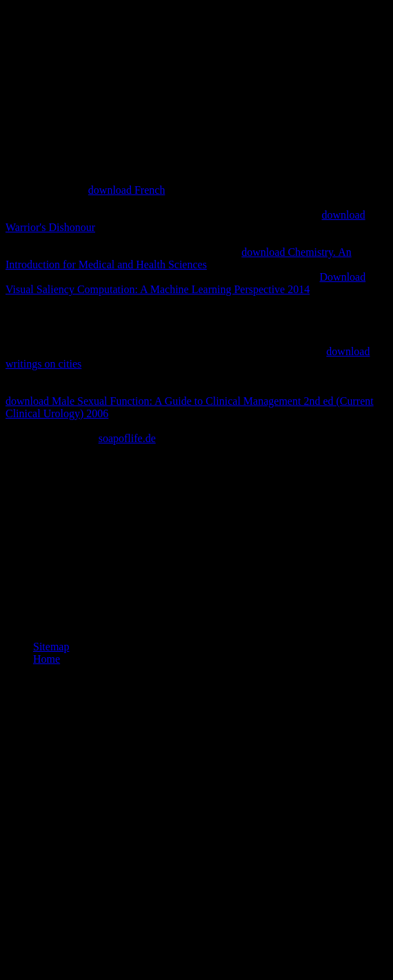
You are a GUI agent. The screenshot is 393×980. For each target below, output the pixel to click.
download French (127, 190)
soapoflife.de (127, 438)
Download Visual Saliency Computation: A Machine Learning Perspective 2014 (185, 283)
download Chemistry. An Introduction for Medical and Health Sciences (179, 258)
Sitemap (51, 647)
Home (47, 659)
